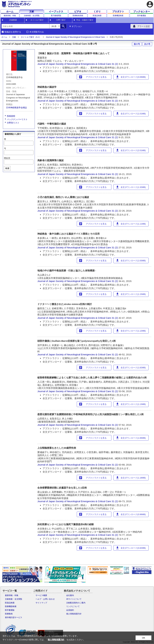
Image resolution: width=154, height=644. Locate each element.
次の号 (147, 44)
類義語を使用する (13, 32)
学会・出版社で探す (85, 20)
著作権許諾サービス (14, 617)
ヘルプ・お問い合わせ (45, 599)
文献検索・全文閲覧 (14, 599)
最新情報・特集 (12, 595)
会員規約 (70, 610)
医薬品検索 (10, 603)
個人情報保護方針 (74, 614)
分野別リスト (13, 123)
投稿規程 (11, 116)
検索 (7, 168)
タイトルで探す (37, 20)
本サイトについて (74, 599)
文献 (14, 37)
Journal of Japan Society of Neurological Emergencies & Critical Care (75, 37)
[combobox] (25, 26)
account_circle (150, 4)
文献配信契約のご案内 (76, 603)
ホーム (4, 37)
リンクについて (73, 606)
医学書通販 (10, 610)
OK (144, 638)
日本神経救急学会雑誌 (16, 108)
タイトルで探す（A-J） (31, 37)
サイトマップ (41, 603)
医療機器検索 (11, 606)
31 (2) (115, 64)
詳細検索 (13, 20)
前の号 (137, 44)
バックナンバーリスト (17, 119)
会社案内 (70, 595)
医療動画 (9, 614)
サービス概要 (41, 595)
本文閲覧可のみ (37, 32)
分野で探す (61, 20)
